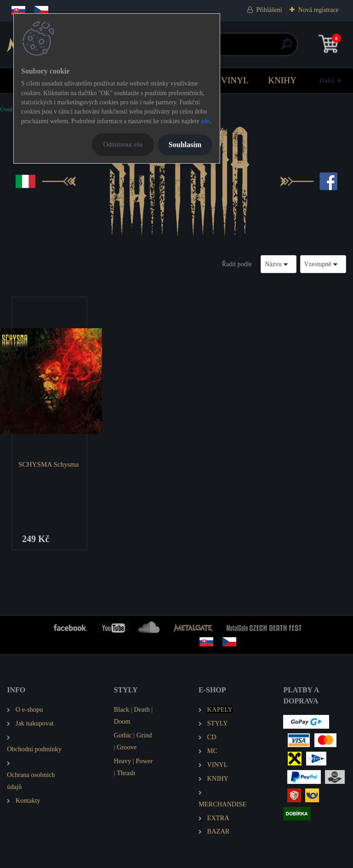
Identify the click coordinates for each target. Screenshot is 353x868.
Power (144, 761)
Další (327, 80)
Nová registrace (319, 10)
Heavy (123, 761)
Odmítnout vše (123, 144)
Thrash (126, 773)
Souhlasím (185, 145)
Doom (122, 721)
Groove (127, 747)
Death (142, 709)
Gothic (123, 735)
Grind (144, 735)
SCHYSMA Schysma (48, 464)
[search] (287, 48)
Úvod (6, 109)
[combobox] (279, 264)
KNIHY (282, 80)
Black (122, 709)
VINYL (235, 80)
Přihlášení (269, 10)
